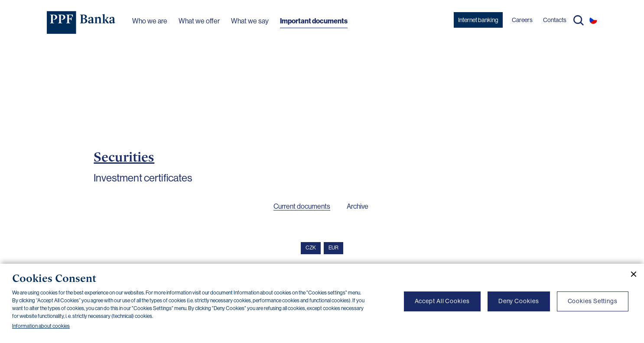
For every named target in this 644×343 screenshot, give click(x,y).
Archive (358, 206)
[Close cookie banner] (630, 274)
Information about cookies (41, 326)
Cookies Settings (593, 301)
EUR (333, 248)
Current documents (302, 206)
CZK (311, 248)
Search (579, 20)
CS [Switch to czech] (593, 20)
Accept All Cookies (442, 301)
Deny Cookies (519, 301)
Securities (124, 157)
